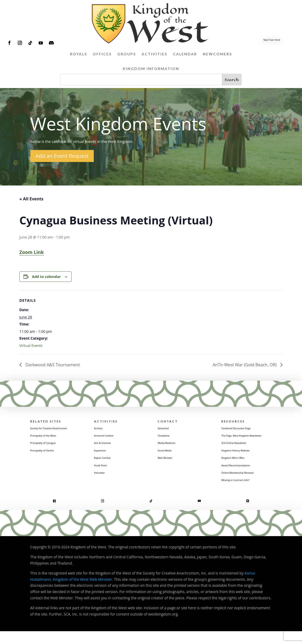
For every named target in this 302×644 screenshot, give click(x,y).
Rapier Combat (107, 462)
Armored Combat (109, 438)
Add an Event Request (62, 156)
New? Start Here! (272, 39)
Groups (127, 54)
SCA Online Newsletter (240, 452)
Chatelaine (167, 438)
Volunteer (102, 478)
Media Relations (171, 446)
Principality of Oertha (48, 460)
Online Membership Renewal (246, 484)
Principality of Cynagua (50, 452)
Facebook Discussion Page (244, 430)
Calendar (185, 54)
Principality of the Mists (50, 444)
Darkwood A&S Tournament (52, 365)
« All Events (31, 199)
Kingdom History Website (243, 460)
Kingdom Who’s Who (239, 468)
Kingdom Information (151, 69)
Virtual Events (31, 346)
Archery (101, 430)
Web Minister (169, 462)
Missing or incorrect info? (243, 492)
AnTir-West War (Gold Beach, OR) (245, 365)
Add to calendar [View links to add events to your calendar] (46, 277)
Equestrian (103, 454)
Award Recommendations (243, 476)
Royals (79, 54)
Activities (154, 54)
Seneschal (166, 430)
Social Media (168, 454)
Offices (102, 54)
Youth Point (104, 470)
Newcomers (217, 54)
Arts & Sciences (107, 446)
